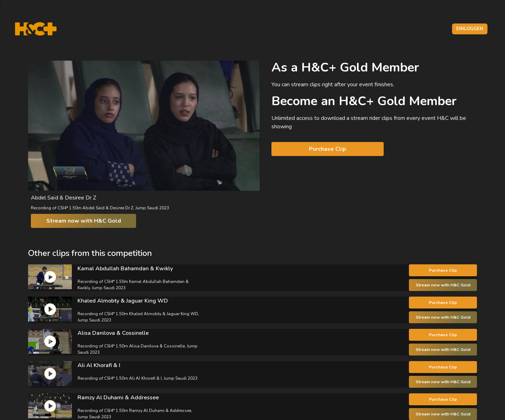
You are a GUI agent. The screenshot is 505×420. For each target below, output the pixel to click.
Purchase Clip (328, 149)
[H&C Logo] (36, 29)
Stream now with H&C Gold (84, 221)
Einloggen (470, 29)
